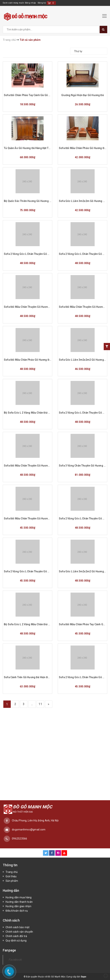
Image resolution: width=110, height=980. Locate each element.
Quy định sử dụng (16, 940)
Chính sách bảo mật (18, 927)
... (32, 704)
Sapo (84, 976)
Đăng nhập (33, 3)
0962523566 (20, 838)
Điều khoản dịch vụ (17, 910)
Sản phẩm (12, 880)
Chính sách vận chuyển (19, 931)
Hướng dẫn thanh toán (19, 901)
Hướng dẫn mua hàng (19, 897)
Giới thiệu (11, 876)
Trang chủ (12, 871)
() (56, 3)
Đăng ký (45, 3)
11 (40, 704)
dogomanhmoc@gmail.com (29, 829)
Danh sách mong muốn (15, 3)
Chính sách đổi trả (16, 936)
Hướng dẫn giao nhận (18, 906)
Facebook (15, 959)
